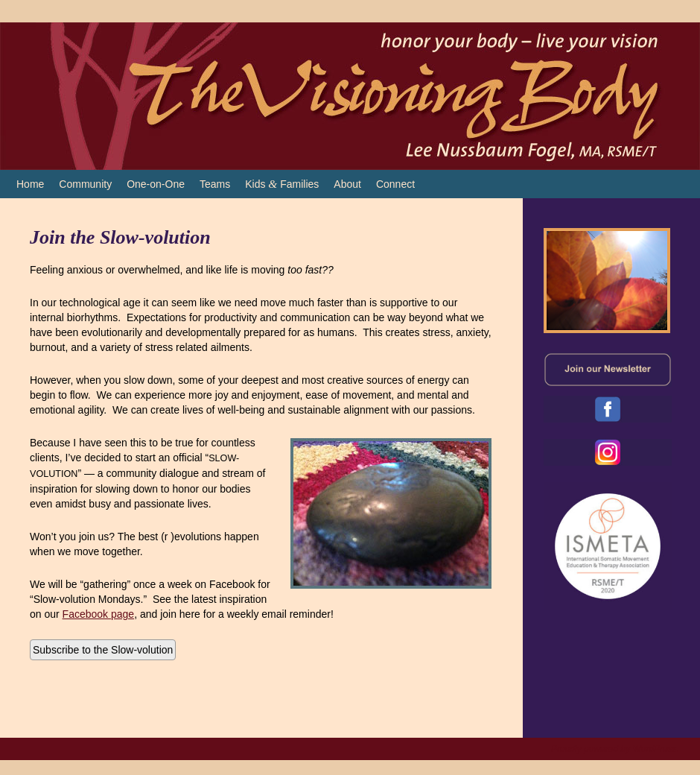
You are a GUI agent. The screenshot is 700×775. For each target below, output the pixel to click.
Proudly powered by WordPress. (615, 749)
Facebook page (99, 614)
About (347, 184)
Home (30, 184)
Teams (215, 184)
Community (85, 184)
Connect (395, 184)
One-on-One (156, 184)
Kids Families (282, 184)
